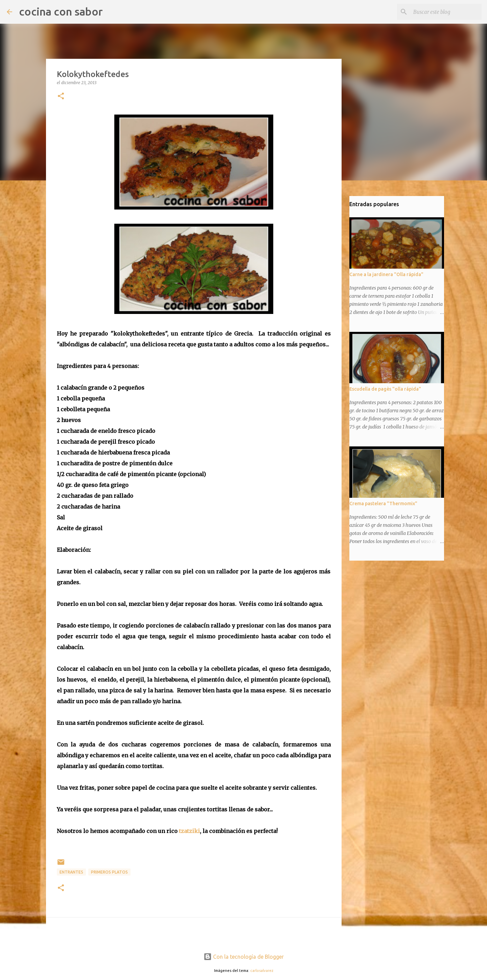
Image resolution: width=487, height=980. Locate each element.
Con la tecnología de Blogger (244, 957)
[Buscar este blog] (446, 12)
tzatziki (189, 831)
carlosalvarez (262, 971)
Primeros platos (109, 872)
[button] (61, 96)
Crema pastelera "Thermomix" (383, 504)
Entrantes (71, 872)
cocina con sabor (61, 11)
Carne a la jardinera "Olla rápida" (386, 274)
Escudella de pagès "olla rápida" (385, 389)
